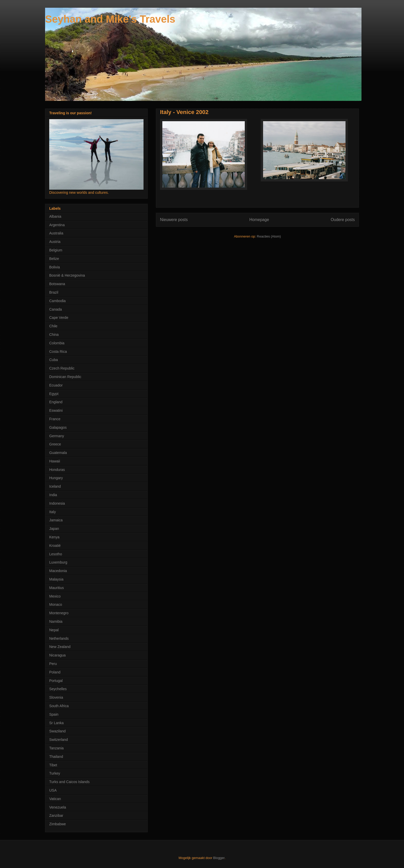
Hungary (56, 478)
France (55, 419)
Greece (55, 444)
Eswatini (56, 410)
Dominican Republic (65, 377)
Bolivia (54, 267)
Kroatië (55, 546)
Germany (57, 436)
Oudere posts (343, 220)
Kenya (54, 537)
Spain (54, 714)
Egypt (54, 394)
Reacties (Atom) (269, 236)
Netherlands (59, 638)
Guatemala (58, 453)
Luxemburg (58, 562)
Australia (56, 233)
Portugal (56, 681)
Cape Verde (59, 318)
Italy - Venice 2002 (184, 112)
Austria (55, 242)
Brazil (54, 292)
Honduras (57, 470)
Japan (54, 529)
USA (53, 790)
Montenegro (59, 613)
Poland (55, 672)
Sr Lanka (56, 723)
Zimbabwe (58, 824)
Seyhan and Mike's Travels (110, 19)
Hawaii (55, 461)
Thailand (56, 757)
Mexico (55, 596)
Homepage (259, 220)
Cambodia (57, 301)
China (54, 335)
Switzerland (58, 740)
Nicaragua (57, 655)
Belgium (56, 250)
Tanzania (56, 748)
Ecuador (56, 385)
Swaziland (57, 731)
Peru (53, 664)
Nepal (54, 630)
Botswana (57, 284)
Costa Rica (58, 352)
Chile (53, 326)
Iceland (55, 486)
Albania (55, 216)
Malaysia (56, 579)
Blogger (219, 858)
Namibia (56, 621)
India (53, 495)
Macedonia (58, 571)
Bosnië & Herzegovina (67, 275)
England (56, 402)
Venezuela (58, 807)
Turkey (55, 773)
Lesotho (56, 554)
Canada (56, 309)
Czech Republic (62, 368)
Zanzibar (56, 816)
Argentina (57, 225)
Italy (53, 512)
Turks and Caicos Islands (69, 782)
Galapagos (58, 427)
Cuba (53, 360)
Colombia (57, 343)
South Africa (59, 706)
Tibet (53, 765)
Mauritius (57, 588)
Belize (54, 259)
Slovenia (56, 697)
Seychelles (58, 689)
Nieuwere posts (174, 220)
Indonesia (57, 503)
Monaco (56, 604)
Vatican (55, 799)
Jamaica (56, 520)
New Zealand (60, 647)
